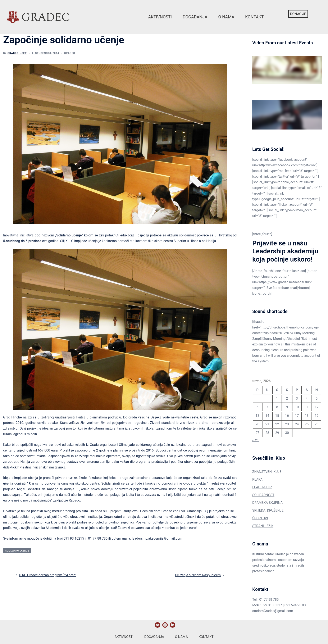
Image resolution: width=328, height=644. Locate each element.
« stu (256, 440)
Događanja (195, 17)
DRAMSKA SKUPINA (267, 503)
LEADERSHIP (262, 487)
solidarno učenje (17, 551)
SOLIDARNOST (263, 495)
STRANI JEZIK (263, 526)
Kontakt (254, 17)
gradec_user (17, 53)
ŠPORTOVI (260, 518)
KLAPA (257, 479)
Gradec (70, 53)
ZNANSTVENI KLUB (267, 472)
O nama (226, 17)
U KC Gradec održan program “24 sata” (48, 575)
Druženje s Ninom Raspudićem (198, 575)
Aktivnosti (160, 17)
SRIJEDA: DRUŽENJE (268, 510)
